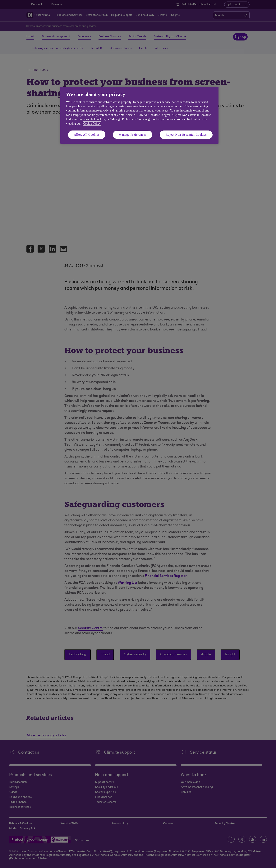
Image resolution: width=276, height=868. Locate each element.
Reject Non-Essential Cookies (186, 135)
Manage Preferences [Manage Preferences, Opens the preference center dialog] (133, 135)
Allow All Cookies (87, 135)
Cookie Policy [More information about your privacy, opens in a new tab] (92, 123)
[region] (139, 115)
